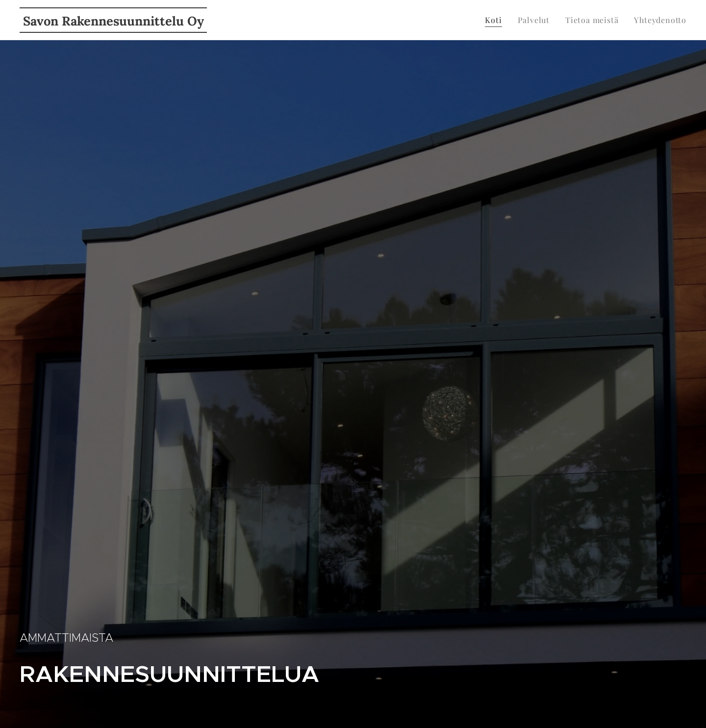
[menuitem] (496, 20)
